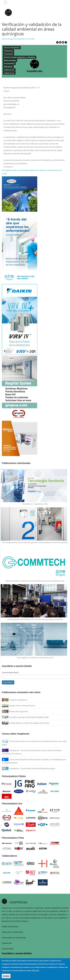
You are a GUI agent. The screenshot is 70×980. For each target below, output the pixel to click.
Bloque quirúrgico (10, 60)
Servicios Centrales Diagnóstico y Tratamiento (20, 57)
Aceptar (6, 976)
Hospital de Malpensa (18, 700)
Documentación (9, 64)
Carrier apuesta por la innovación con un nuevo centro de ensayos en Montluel (35, 619)
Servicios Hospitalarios (12, 48)
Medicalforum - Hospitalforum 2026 (35, 504)
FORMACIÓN (7, 943)
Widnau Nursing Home (19, 711)
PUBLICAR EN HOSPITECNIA (12, 932)
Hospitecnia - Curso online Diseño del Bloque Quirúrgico (32, 768)
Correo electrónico (10, 672)
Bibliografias (8, 67)
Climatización (9, 54)
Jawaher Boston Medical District (22, 706)
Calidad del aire (9, 70)
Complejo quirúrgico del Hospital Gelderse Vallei (29, 717)
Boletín (28, 666)
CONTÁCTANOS (8, 949)
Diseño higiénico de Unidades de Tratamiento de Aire (35, 658)
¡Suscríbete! (8, 682)
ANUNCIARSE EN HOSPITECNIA (14, 938)
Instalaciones (8, 51)
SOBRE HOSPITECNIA (10, 927)
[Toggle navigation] (5, 2)
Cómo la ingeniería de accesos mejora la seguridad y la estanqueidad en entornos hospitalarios (35, 542)
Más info (36, 970)
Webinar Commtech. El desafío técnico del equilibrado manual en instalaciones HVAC (35, 581)
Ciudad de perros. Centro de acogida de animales (29, 723)
